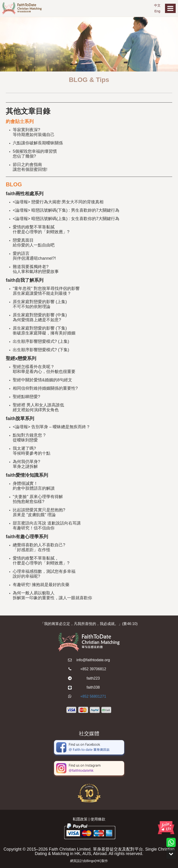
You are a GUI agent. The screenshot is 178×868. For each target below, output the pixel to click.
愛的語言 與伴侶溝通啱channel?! (34, 256)
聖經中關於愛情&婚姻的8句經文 (42, 380)
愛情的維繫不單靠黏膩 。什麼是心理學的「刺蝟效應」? (41, 561)
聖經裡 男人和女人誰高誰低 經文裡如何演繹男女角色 (38, 407)
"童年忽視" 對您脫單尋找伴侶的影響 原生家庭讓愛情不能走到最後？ (46, 291)
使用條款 (98, 819)
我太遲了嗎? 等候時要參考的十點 (32, 451)
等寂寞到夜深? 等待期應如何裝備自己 (34, 132)
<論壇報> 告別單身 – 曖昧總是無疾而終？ (52, 427)
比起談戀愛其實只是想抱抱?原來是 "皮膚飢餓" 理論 (39, 512)
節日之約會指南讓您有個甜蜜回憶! (30, 167)
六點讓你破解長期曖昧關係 (38, 143)
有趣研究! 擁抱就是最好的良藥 (41, 585)
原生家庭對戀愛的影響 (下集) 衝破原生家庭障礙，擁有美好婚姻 (44, 331)
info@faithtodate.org (93, 660)
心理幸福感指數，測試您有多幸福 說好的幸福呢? (44, 574)
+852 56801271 (93, 696)
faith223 (93, 678)
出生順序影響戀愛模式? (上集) (41, 341)
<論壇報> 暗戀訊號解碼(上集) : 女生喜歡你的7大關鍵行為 (66, 219)
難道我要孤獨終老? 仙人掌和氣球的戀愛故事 (36, 269)
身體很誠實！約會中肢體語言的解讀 (34, 486)
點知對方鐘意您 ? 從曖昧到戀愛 (29, 438)
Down (171, 854)
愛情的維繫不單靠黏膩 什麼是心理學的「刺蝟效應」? (41, 229)
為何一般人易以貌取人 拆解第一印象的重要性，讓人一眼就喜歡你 (52, 595)
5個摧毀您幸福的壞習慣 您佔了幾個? (35, 154)
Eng (157, 11)
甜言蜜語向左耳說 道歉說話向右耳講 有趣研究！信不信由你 (47, 526)
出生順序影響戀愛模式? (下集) (41, 350)
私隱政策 (80, 819)
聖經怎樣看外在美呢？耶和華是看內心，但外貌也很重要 (44, 369)
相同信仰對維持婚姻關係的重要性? (45, 388)
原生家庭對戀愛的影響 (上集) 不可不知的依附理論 (40, 304)
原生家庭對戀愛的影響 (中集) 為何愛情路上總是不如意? (40, 317)
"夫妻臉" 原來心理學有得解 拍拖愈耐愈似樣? (38, 499)
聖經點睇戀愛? (26, 397)
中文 (157, 5)
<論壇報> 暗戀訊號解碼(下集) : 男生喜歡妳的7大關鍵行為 (66, 210)
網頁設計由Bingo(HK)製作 (89, 861)
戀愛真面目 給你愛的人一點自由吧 (34, 243)
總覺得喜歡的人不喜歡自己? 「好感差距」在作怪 (39, 547)
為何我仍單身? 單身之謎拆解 (26, 464)
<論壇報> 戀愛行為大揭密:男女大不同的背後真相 (58, 202)
